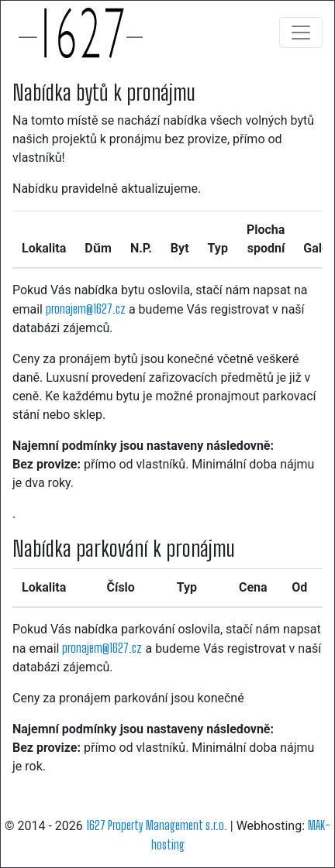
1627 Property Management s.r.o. (157, 825)
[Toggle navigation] (301, 33)
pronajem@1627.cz (86, 309)
